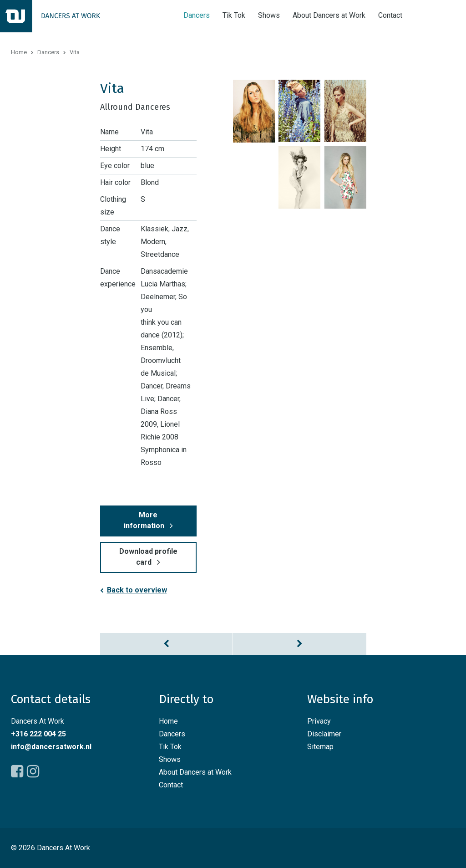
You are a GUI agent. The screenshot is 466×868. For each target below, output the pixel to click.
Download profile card (148, 557)
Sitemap (320, 747)
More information (144, 520)
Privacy (319, 721)
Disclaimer (324, 734)
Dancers (197, 15)
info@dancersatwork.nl (51, 747)
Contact (390, 15)
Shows (269, 15)
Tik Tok (234, 15)
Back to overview (137, 590)
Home (19, 52)
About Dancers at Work (329, 15)
